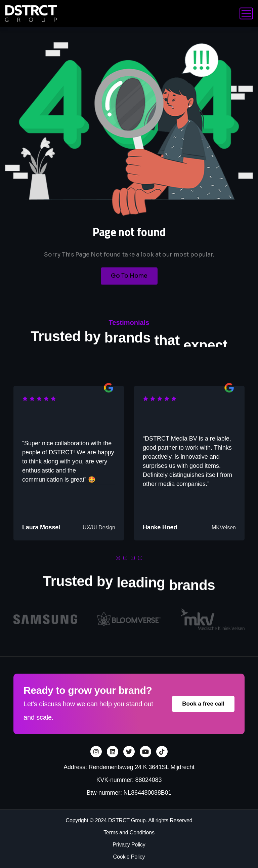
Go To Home (129, 284)
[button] (118, 558)
